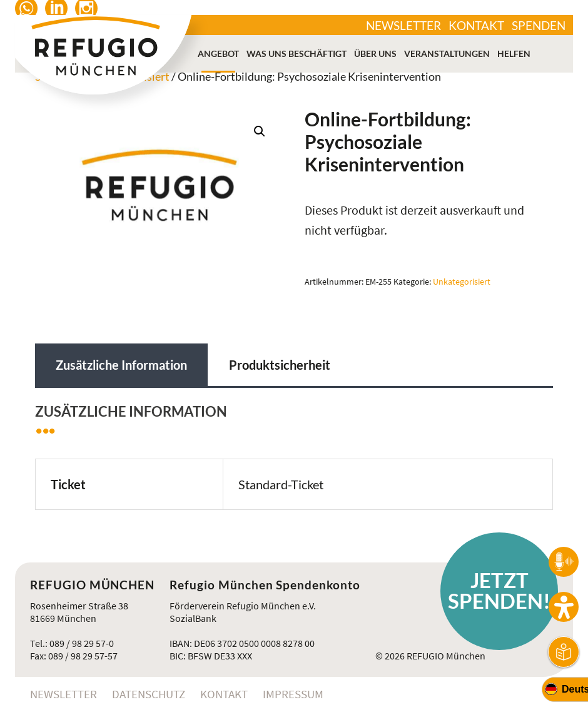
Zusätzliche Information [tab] (121, 365)
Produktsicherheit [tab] (280, 365)
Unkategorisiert (462, 282)
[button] (260, 131)
